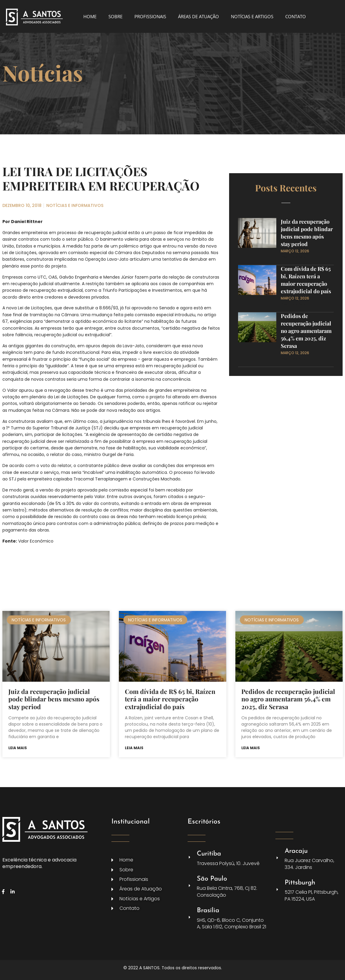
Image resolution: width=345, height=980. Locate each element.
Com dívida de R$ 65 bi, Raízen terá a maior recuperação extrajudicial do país (306, 280)
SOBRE (115, 16)
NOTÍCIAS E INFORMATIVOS (75, 205)
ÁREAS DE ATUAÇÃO (198, 16)
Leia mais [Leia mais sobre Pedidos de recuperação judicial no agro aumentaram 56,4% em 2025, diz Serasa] (251, 748)
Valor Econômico (36, 541)
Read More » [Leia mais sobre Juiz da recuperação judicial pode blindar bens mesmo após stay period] (293, 257)
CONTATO (296, 16)
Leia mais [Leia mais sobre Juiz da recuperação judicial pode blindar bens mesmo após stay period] (18, 748)
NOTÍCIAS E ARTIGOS (252, 16)
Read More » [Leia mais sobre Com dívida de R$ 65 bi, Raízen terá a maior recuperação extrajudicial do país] (293, 304)
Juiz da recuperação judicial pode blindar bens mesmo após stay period (307, 233)
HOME (90, 16)
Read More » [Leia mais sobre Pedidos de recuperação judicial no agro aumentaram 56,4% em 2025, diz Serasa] (293, 359)
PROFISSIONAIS (150, 16)
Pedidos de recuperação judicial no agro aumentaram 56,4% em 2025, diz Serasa (306, 331)
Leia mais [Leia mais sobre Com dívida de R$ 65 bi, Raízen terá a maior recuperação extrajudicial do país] (134, 748)
